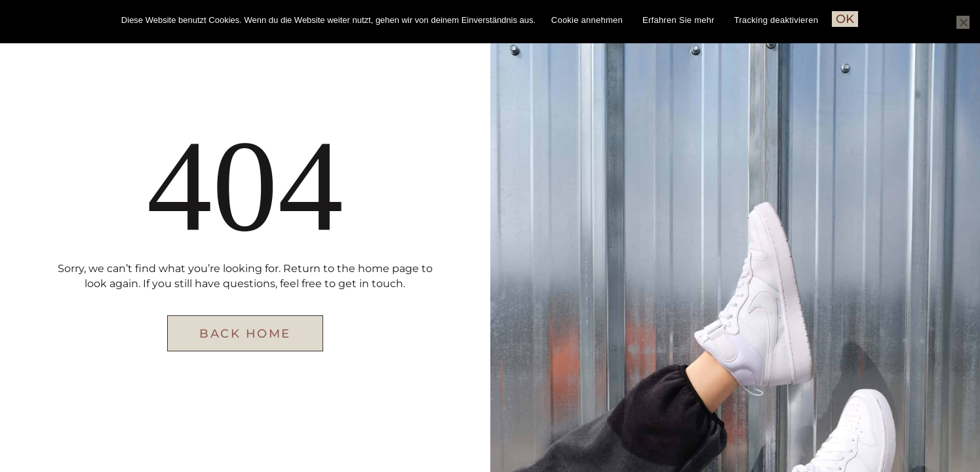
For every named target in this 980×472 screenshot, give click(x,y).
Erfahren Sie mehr (678, 20)
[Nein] (963, 22)
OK (845, 19)
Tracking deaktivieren (776, 20)
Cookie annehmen (587, 20)
